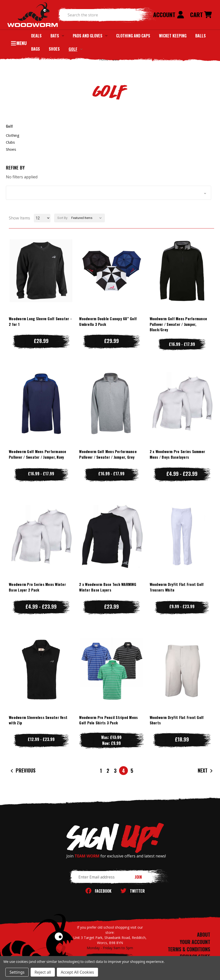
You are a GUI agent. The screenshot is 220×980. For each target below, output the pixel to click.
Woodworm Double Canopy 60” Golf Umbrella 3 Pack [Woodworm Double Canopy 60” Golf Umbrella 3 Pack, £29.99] (108, 321)
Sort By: (63, 218)
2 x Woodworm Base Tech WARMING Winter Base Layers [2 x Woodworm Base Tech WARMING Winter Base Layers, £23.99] (108, 587)
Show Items (19, 218)
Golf (75, 49)
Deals (36, 36)
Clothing (13, 135)
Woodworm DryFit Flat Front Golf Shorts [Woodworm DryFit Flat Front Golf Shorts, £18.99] (177, 720)
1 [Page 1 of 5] (101, 771)
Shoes (54, 49)
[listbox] (88, 218)
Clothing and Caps (133, 36)
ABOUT (204, 934)
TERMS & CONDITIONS (189, 949)
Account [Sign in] (169, 14)
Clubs (10, 142)
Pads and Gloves (90, 36)
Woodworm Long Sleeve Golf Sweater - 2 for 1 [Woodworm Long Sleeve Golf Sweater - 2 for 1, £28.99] (40, 321)
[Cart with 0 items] (201, 15)
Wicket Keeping (173, 36)
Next (206, 770)
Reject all (43, 972)
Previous (22, 770)
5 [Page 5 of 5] (132, 771)
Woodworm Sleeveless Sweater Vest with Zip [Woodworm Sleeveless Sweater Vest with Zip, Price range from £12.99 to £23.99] (38, 720)
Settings (17, 972)
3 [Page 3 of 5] (115, 771)
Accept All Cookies (77, 972)
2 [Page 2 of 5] (108, 771)
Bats (57, 36)
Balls (201, 36)
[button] (109, 193)
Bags (36, 49)
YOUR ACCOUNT (195, 942)
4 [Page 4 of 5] (123, 771)
